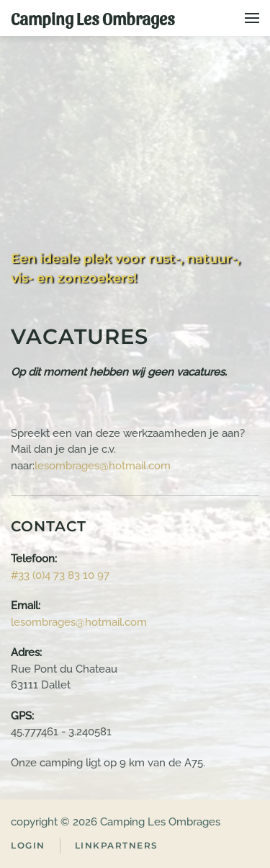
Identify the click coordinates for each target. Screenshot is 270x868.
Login (28, 845)
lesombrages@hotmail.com (103, 466)
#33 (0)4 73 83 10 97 (60, 575)
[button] (252, 18)
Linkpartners (117, 845)
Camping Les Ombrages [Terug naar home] (93, 18)
